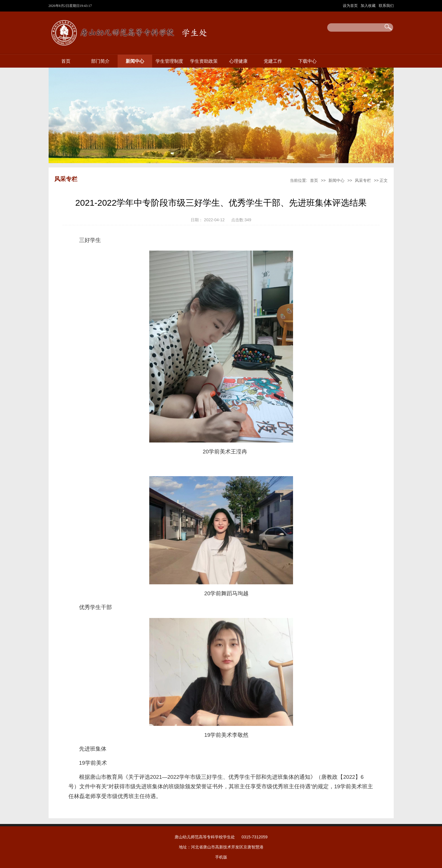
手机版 (221, 857)
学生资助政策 (204, 61)
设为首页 (351, 6)
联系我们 (386, 6)
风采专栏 (363, 180)
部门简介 (100, 61)
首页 (66, 61)
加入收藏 (369, 6)
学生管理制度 (169, 61)
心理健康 (238, 61)
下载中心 (307, 61)
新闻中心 (135, 61)
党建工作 (273, 61)
